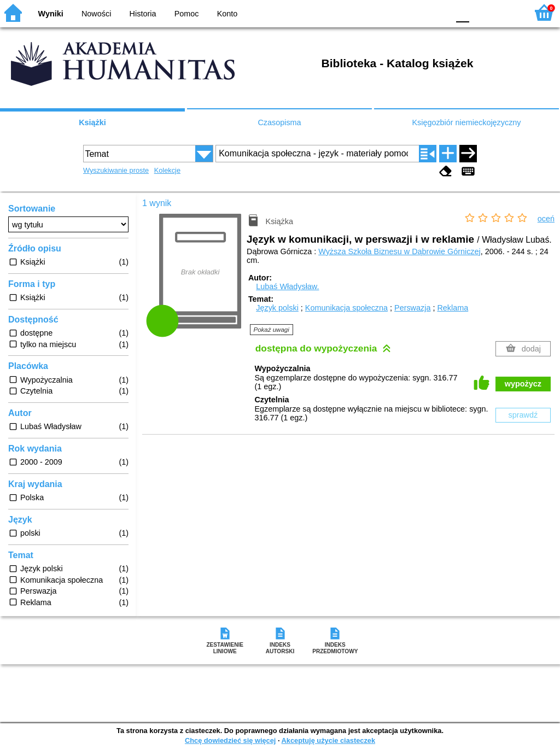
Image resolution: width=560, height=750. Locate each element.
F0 (462, 12)
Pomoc (187, 14)
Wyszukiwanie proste (116, 170)
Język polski (277, 308)
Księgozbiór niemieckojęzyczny (466, 122)
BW (393, 12)
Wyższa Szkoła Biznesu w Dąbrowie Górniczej (399, 251)
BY (437, 12)
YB (415, 12)
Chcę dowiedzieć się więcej (230, 740)
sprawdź (523, 415)
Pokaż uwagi (272, 330)
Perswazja (412, 308)
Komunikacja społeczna (346, 308)
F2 (507, 12)
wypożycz (523, 384)
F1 (482, 12)
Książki (92, 122)
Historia (143, 14)
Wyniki (51, 14)
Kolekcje (167, 170)
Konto (227, 14)
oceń (546, 219)
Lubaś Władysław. (287, 286)
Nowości (96, 14)
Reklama (453, 308)
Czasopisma (279, 122)
